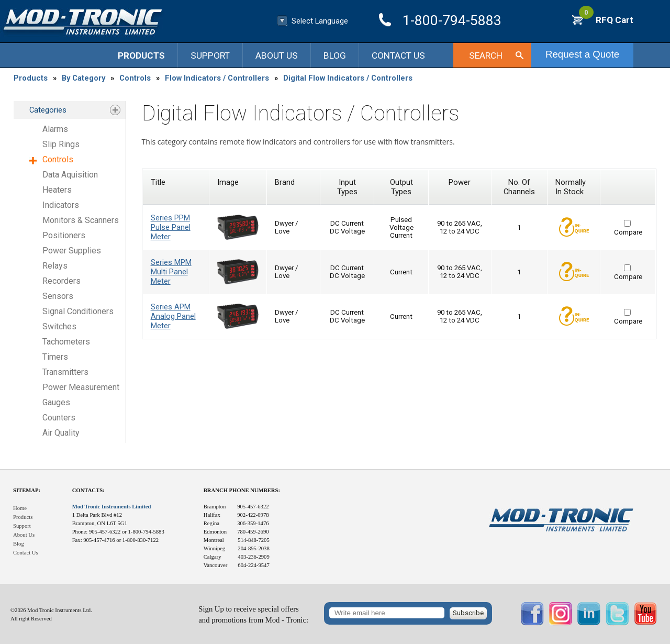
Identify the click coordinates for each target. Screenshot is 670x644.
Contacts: (88, 490)
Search (486, 55)
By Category (83, 78)
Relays (55, 266)
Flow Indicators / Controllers (217, 78)
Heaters (57, 190)
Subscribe (468, 613)
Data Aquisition (70, 175)
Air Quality (61, 433)
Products (141, 55)
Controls (135, 78)
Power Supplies (72, 251)
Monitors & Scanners (81, 220)
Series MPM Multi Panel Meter (171, 272)
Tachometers (66, 342)
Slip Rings (61, 144)
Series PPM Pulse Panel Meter (171, 227)
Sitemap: (27, 490)
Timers (55, 357)
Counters (59, 418)
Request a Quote (582, 54)
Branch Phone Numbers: (242, 490)
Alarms (55, 129)
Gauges (56, 402)
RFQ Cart (606, 20)
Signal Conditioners (78, 311)
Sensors (58, 296)
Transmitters (65, 372)
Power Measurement (81, 387)
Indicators (61, 205)
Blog (335, 55)
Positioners (64, 235)
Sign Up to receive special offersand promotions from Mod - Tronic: (253, 614)
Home (20, 508)
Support (210, 55)
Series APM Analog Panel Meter (173, 316)
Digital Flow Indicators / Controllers (348, 78)
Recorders (62, 281)
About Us (277, 55)
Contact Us (398, 55)
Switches (59, 326)
